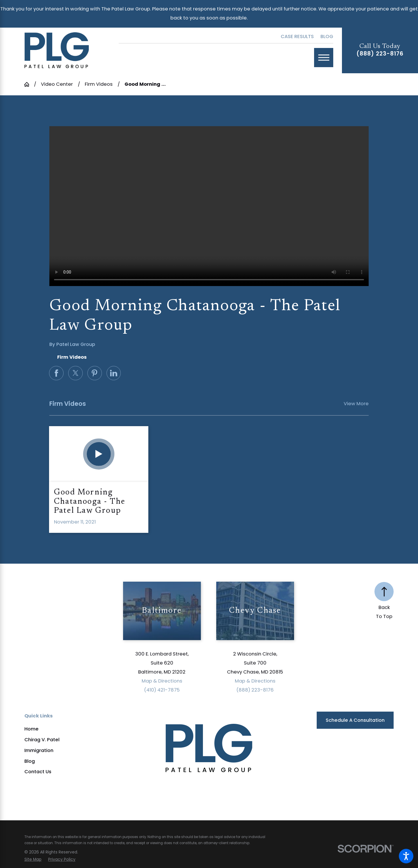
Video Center (57, 84)
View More (356, 404)
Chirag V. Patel (42, 740)
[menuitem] (74, 729)
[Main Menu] (324, 58)
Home (31, 729)
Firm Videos (99, 84)
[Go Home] (29, 84)
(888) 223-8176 (380, 54)
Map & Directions (162, 681)
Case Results (297, 36)
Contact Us (38, 772)
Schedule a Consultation (355, 720)
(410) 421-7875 (162, 690)
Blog (327, 36)
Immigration (39, 750)
